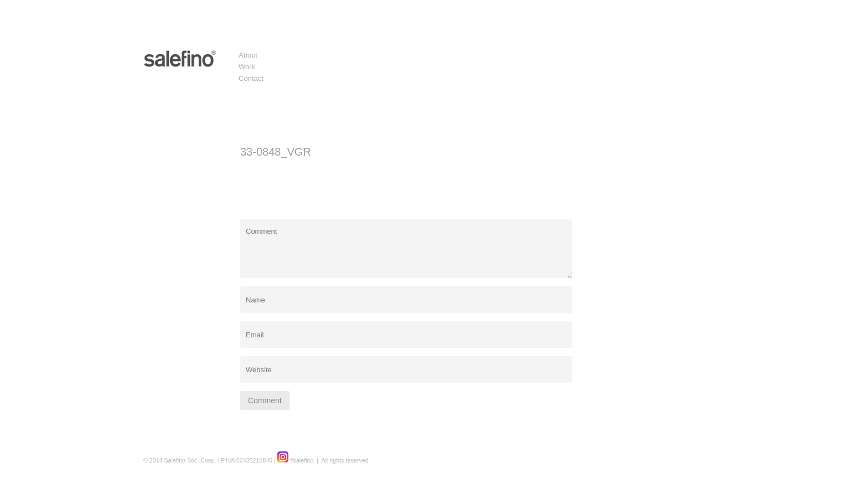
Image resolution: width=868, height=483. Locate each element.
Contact (251, 78)
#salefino (296, 460)
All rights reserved (344, 460)
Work (247, 67)
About (248, 55)
